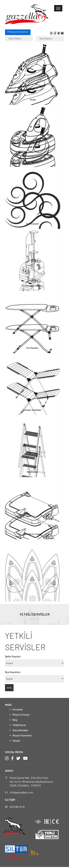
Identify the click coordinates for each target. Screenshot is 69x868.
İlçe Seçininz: (13, 672)
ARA (9, 688)
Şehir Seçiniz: (13, 656)
